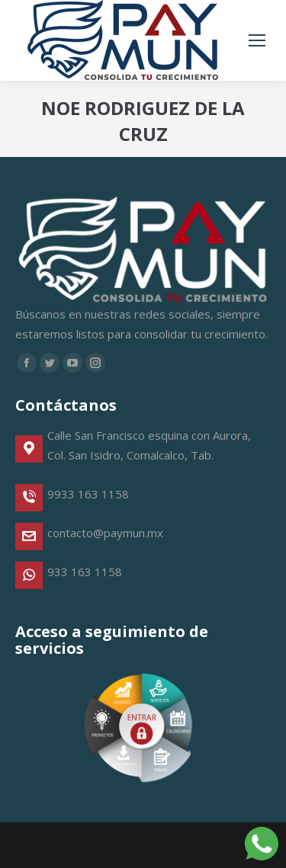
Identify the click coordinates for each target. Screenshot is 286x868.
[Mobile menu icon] (257, 40)
